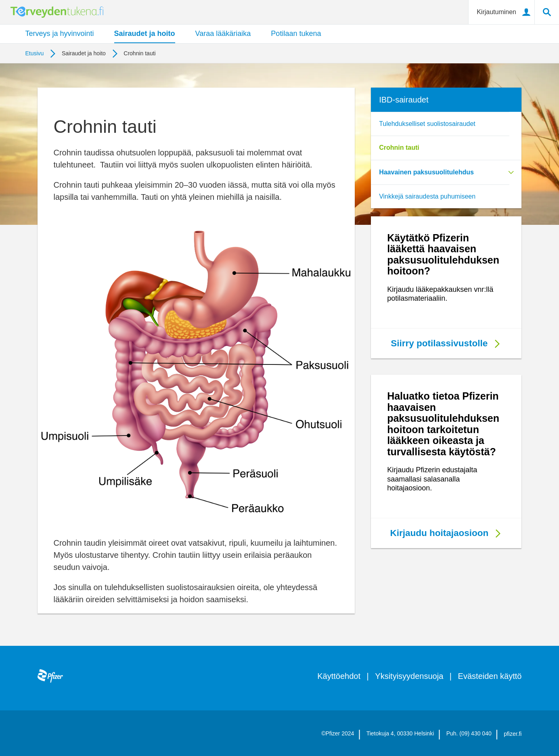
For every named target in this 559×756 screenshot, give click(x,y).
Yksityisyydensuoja (409, 676)
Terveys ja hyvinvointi (60, 34)
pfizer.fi (513, 734)
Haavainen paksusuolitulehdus (426, 172)
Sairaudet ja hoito (145, 34)
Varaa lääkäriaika (223, 34)
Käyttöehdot (339, 676)
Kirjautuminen (496, 12)
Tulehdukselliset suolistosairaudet (427, 124)
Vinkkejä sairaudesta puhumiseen (427, 196)
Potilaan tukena (296, 34)
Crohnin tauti (399, 148)
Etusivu (35, 53)
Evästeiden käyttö (490, 676)
